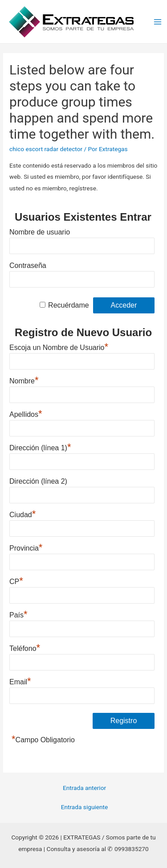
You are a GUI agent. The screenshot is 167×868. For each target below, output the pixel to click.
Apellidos (26, 413)
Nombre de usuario (40, 232)
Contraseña (28, 265)
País (18, 614)
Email (20, 681)
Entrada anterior (84, 788)
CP (16, 580)
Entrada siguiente (85, 807)
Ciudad (22, 514)
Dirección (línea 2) (38, 481)
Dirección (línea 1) (40, 447)
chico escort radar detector (46, 149)
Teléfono (25, 647)
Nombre (24, 380)
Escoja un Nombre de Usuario (59, 346)
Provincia (26, 547)
